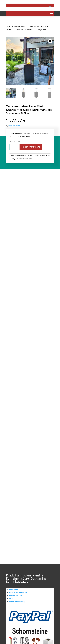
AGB (11, 598)
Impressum (14, 589)
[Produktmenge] (13, 147)
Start (8, 27)
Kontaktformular (16, 595)
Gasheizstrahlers (19, 27)
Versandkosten (15, 126)
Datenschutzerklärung (18, 592)
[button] (50, 41)
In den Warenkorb (31, 147)
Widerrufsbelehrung (17, 602)
